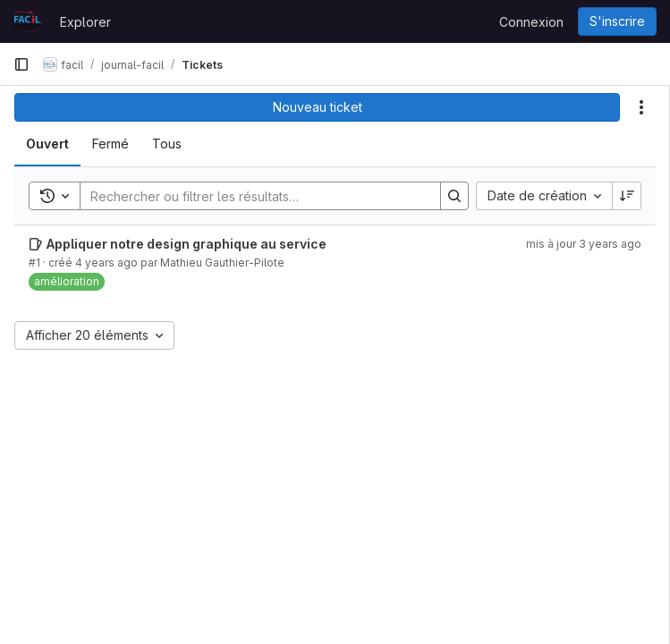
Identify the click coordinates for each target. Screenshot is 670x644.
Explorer (85, 22)
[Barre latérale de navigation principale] (21, 64)
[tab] (47, 144)
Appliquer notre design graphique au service (187, 244)
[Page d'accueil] (28, 21)
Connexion (531, 22)
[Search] (251, 196)
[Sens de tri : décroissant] (627, 196)
